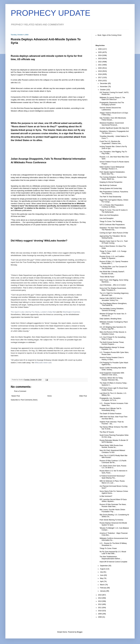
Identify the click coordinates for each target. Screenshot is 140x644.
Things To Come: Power (108, 548)
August (103, 569)
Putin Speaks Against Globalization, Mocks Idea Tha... (112, 173)
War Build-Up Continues (108, 185)
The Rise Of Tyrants (107, 432)
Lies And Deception (107, 218)
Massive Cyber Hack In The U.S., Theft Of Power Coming (114, 242)
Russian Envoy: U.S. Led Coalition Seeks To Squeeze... (112, 257)
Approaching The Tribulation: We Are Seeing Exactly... (113, 237)
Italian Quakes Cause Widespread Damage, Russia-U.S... (112, 168)
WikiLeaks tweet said (43, 363)
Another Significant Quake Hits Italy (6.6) (114, 128)
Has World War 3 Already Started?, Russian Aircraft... (112, 273)
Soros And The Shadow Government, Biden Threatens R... (113, 289)
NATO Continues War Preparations (112, 225)
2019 (100, 71)
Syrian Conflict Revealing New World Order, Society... (113, 369)
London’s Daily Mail (48, 312)
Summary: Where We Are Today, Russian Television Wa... (111, 379)
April (102, 581)
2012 (100, 604)
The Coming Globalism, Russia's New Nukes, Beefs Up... (113, 178)
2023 (100, 59)
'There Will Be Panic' (107, 277)
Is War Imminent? (106, 496)
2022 (100, 62)
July (102, 572)
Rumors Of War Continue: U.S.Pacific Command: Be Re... (113, 462)
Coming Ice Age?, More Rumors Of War (114, 233)
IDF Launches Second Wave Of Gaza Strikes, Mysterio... (113, 500)
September (104, 566)
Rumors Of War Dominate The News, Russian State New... (113, 505)
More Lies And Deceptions (109, 215)
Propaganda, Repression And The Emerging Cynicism (112, 104)
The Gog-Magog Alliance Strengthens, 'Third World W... (113, 304)
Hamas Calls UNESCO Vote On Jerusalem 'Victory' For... (111, 299)
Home (50, 396)
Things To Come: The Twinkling (111, 221)
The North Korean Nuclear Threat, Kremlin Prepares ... (112, 343)
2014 (100, 598)
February (103, 588)
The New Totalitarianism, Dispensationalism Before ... (111, 558)
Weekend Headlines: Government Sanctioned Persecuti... (112, 124)
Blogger (80, 632)
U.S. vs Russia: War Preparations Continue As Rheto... (112, 206)
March (103, 585)
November (104, 87)
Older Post (83, 396)
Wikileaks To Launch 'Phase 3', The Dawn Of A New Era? (112, 99)
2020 (100, 68)
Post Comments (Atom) (29, 400)
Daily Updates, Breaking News (111, 319)
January (103, 591)
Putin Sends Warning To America (111, 520)
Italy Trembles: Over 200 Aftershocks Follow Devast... (113, 119)
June (102, 575)
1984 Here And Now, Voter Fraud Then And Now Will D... (114, 418)
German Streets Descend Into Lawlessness (110, 109)
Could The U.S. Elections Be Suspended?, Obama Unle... (111, 142)
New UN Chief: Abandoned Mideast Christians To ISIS (112, 451)
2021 (100, 65)
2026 (100, 49)
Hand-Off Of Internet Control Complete (113, 562)
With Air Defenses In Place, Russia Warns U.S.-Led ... (112, 482)
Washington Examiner (71, 312)
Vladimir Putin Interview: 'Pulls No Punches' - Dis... (112, 423)
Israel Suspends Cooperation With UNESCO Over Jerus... (112, 374)
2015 (100, 595)
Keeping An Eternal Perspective (111, 182)
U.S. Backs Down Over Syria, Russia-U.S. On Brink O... (113, 467)
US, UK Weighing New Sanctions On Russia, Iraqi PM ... (113, 328)
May (102, 578)
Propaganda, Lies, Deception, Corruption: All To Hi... (110, 399)
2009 (100, 614)
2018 (100, 74)
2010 (100, 611)
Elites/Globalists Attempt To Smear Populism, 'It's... (112, 348)
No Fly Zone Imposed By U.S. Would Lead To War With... (113, 553)
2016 (100, 81)
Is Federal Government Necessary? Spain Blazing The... (112, 477)
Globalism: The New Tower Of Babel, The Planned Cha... (113, 229)
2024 (100, 55)
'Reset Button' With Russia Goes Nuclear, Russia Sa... (111, 446)
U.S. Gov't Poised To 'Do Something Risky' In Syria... (113, 338)
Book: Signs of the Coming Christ (110, 35)
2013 (100, 601)
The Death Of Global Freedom (110, 414)
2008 (100, 617)
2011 (100, 608)
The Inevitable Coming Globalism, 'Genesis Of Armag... (112, 310)
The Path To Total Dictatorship (110, 197)
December (104, 83)
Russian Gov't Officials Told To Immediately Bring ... (110, 409)
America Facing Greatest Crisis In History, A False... (112, 358)
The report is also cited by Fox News (25, 312)
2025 (100, 52)
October (103, 90)
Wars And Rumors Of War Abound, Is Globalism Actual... (113, 333)
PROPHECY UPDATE (51, 13)
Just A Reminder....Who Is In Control (113, 285)
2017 (100, 78)
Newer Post (16, 396)
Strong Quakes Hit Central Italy (111, 188)
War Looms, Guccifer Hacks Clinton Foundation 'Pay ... (112, 511)
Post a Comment (20, 391)
